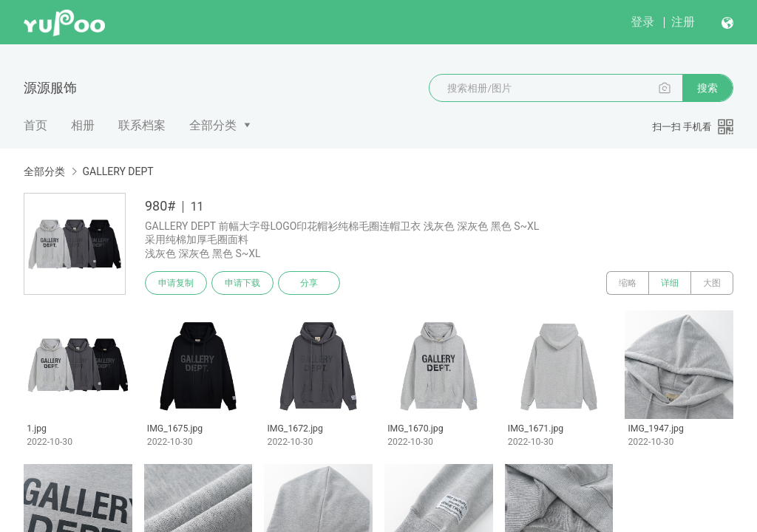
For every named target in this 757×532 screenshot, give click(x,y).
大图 (712, 283)
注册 (683, 22)
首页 (35, 125)
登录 (642, 22)
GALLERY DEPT (118, 171)
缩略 (628, 283)
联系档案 (142, 125)
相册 (83, 125)
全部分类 (213, 125)
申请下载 (242, 283)
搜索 (707, 88)
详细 (670, 283)
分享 (309, 283)
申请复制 (176, 283)
